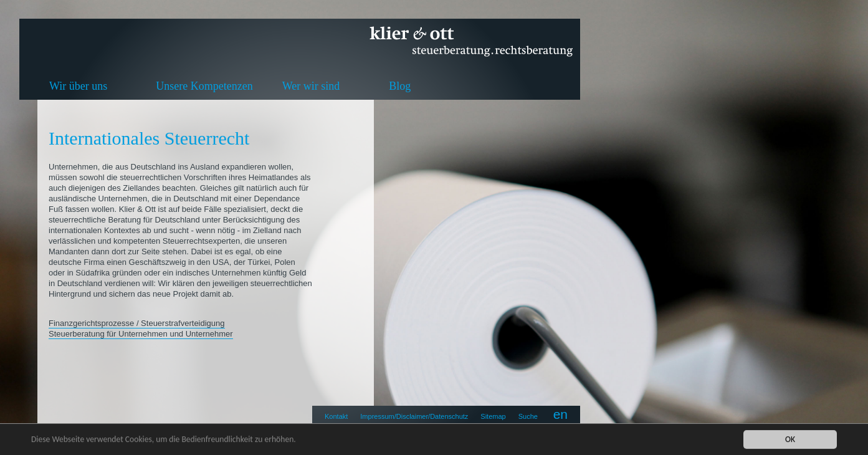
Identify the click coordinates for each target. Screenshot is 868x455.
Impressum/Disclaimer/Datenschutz (414, 416)
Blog (400, 86)
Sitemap (493, 416)
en (560, 414)
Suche (528, 416)
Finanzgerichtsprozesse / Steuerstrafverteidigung (137, 323)
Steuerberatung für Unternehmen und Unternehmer (141, 334)
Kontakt (336, 416)
